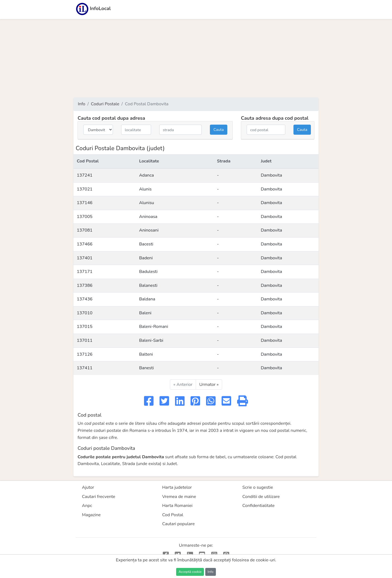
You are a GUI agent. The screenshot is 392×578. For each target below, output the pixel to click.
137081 (85, 230)
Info (82, 104)
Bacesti (146, 244)
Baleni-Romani (154, 327)
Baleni (145, 313)
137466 (85, 244)
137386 (85, 285)
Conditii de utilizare (261, 497)
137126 (85, 354)
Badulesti (148, 272)
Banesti (146, 368)
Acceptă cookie (190, 572)
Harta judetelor (177, 487)
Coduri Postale (105, 104)
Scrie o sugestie (258, 487)
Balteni (146, 354)
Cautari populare (179, 524)
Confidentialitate (258, 506)
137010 (85, 313)
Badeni (146, 258)
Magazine (91, 515)
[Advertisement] (196, 58)
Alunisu (147, 203)
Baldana (147, 299)
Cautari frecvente (99, 497)
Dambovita (271, 175)
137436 (85, 299)
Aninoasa (148, 217)
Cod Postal (173, 515)
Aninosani (149, 230)
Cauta (219, 130)
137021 (85, 189)
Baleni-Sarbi (151, 340)
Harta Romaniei (177, 506)
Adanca (146, 175)
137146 (85, 203)
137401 (85, 258)
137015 (85, 327)
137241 (85, 175)
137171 (85, 272)
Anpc (87, 506)
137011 (85, 340)
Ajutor (88, 487)
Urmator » (209, 385)
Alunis (145, 189)
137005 (85, 217)
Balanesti (148, 285)
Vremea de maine (179, 497)
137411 (85, 368)
